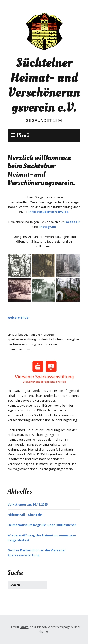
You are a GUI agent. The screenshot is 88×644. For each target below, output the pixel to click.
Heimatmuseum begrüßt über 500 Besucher (42, 525)
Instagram (48, 227)
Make (25, 627)
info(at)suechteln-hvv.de (48, 212)
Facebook (72, 222)
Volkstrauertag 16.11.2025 (28, 504)
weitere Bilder (19, 317)
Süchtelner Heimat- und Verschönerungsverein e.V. (44, 85)
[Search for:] (27, 585)
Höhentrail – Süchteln (25, 515)
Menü (23, 135)
